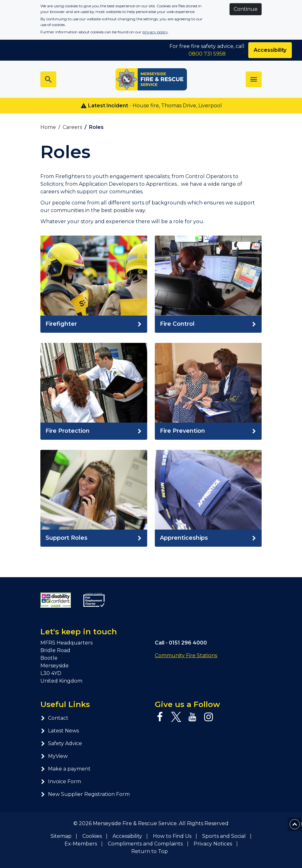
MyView (54, 756)
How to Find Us (172, 836)
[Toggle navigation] (254, 79)
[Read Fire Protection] (94, 431)
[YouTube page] (192, 717)
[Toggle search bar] (48, 79)
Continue (246, 9)
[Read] (208, 324)
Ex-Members (81, 844)
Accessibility (127, 836)
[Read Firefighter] (94, 324)
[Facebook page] (160, 717)
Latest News (60, 731)
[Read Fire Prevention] (208, 431)
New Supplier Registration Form (85, 794)
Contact (54, 718)
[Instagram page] (209, 717)
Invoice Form (61, 781)
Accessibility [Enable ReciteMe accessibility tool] (270, 50)
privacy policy (155, 32)
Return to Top (150, 851)
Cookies (92, 836)
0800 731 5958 (207, 54)
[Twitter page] (176, 717)
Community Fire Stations (186, 655)
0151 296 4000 (188, 643)
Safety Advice (61, 743)
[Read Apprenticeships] (208, 538)
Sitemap (61, 836)
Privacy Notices (213, 844)
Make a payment (65, 769)
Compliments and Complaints (145, 844)
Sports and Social (224, 836)
